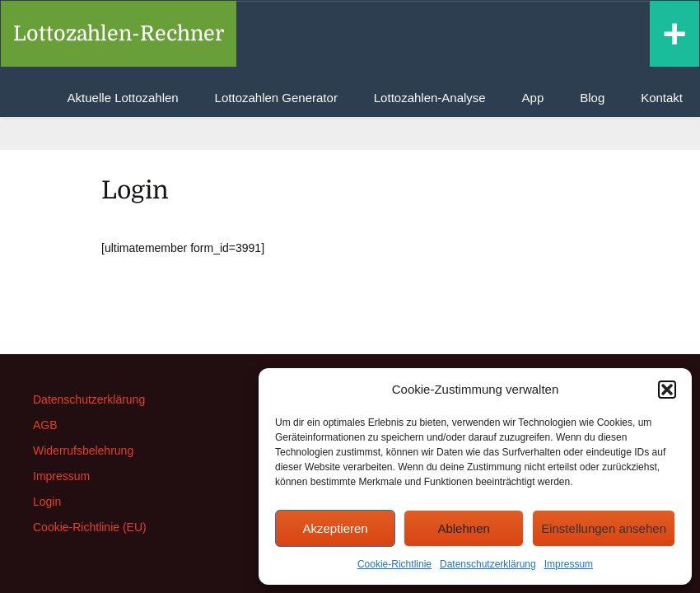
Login (47, 502)
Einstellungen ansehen (604, 528)
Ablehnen (463, 528)
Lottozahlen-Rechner (119, 33)
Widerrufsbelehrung (83, 451)
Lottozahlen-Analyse (430, 98)
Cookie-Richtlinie (394, 564)
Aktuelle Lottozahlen (123, 98)
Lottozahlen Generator (276, 98)
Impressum (569, 564)
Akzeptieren (335, 528)
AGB (45, 425)
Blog (592, 98)
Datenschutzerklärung (488, 564)
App (533, 98)
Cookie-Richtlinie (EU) (90, 527)
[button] (667, 390)
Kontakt (662, 98)
